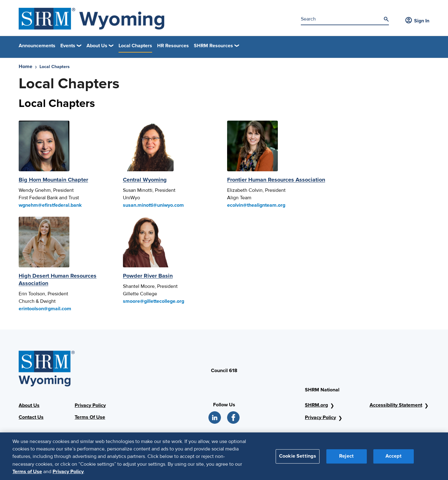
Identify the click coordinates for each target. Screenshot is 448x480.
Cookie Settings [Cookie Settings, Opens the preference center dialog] (298, 459)
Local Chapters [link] (135, 46)
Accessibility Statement (396, 405)
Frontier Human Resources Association (276, 180)
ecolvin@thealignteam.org (256, 205)
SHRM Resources (213, 46)
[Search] (386, 19)
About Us (29, 405)
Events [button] (68, 46)
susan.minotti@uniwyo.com (153, 205)
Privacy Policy (90, 405)
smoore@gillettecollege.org (154, 301)
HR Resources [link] (173, 46)
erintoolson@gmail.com (45, 309)
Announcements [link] (37, 46)
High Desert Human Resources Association (58, 279)
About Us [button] (97, 46)
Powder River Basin (148, 276)
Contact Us (31, 417)
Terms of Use (27, 474)
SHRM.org (316, 405)
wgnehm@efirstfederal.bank (50, 205)
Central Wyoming (145, 180)
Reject (346, 459)
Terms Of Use (90, 417)
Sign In (417, 21)
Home (26, 67)
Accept (394, 459)
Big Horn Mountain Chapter (53, 180)
